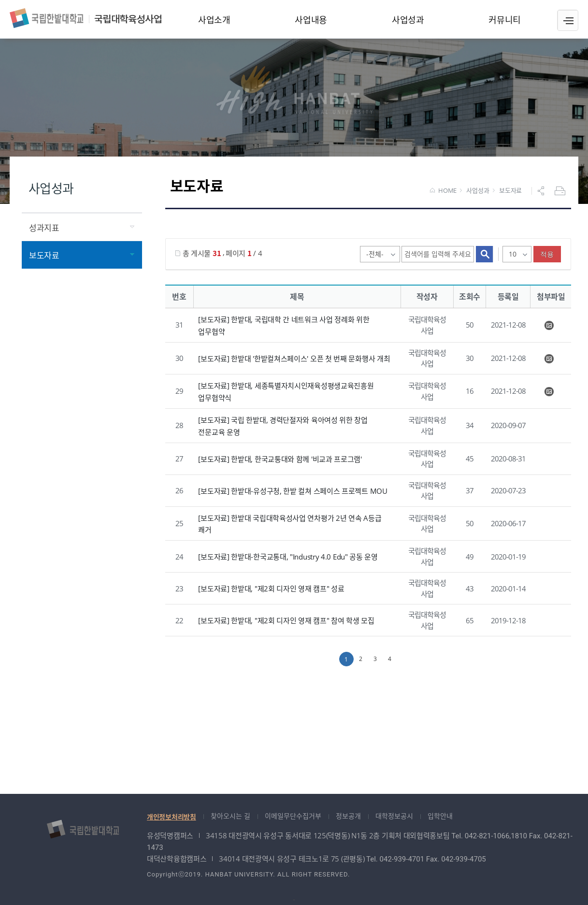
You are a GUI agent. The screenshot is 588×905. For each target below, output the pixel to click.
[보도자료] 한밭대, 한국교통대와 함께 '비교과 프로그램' (280, 459)
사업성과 (478, 191)
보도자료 (510, 191)
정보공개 (348, 816)
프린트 (561, 191)
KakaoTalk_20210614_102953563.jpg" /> (549, 392)
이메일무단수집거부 (293, 816)
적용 (547, 254)
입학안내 (440, 816)
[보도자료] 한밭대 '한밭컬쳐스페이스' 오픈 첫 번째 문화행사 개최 (294, 359)
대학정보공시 (394, 816)
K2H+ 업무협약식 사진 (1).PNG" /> (549, 326)
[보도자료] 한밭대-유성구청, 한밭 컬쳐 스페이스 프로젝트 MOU (293, 490)
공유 (542, 191)
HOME (443, 191)
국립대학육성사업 (86, 18)
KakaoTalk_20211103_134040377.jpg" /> (549, 359)
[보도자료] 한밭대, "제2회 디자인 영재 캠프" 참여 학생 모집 (286, 620)
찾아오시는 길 (230, 816)
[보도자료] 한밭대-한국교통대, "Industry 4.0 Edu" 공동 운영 (288, 557)
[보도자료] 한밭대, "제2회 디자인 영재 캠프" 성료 (271, 589)
